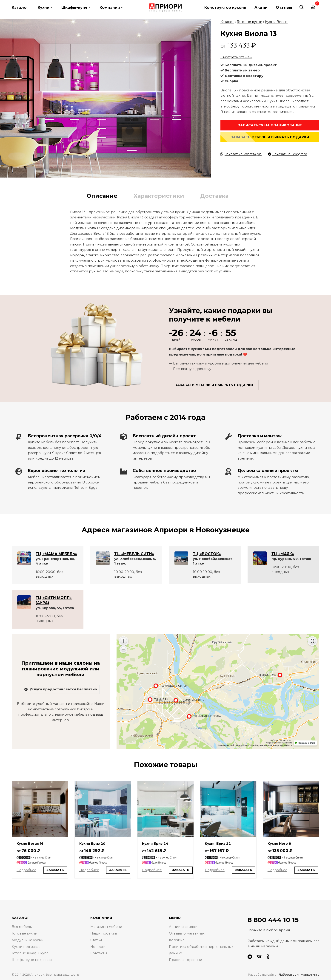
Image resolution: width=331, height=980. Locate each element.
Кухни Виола (276, 21)
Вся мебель (22, 926)
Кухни (44, 7)
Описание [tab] (102, 195)
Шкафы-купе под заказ (32, 959)
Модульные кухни (28, 939)
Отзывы (284, 7)
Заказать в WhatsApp (241, 153)
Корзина (177, 939)
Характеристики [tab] (159, 195)
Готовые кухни (250, 21)
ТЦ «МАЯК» (283, 553)
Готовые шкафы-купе (30, 953)
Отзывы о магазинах (187, 933)
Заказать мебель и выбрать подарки (270, 136)
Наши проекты (104, 933)
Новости (98, 946)
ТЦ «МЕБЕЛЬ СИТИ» (134, 553)
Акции (261, 7)
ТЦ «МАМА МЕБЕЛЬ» (56, 553)
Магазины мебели (106, 926)
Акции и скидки (183, 926)
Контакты (99, 953)
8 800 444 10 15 (273, 919)
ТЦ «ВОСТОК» (207, 553)
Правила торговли (185, 959)
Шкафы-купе (74, 7)
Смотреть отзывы (236, 56)
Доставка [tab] (214, 195)
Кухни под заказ (26, 946)
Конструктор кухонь (225, 7)
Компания (110, 7)
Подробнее (26, 869)
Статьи (96, 939)
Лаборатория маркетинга (299, 974)
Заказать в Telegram (288, 153)
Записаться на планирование (270, 124)
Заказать (55, 869)
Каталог (20, 7)
